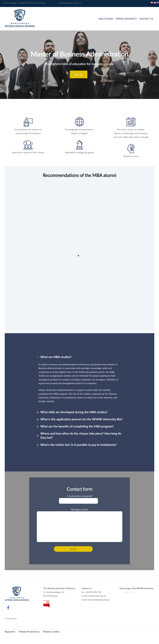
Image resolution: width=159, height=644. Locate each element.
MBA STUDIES (106, 19)
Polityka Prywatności (29, 632)
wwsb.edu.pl (127, 592)
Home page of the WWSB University (23, 3)
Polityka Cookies (51, 632)
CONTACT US (146, 19)
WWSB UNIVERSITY (126, 19)
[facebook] (9, 607)
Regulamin (10, 632)
